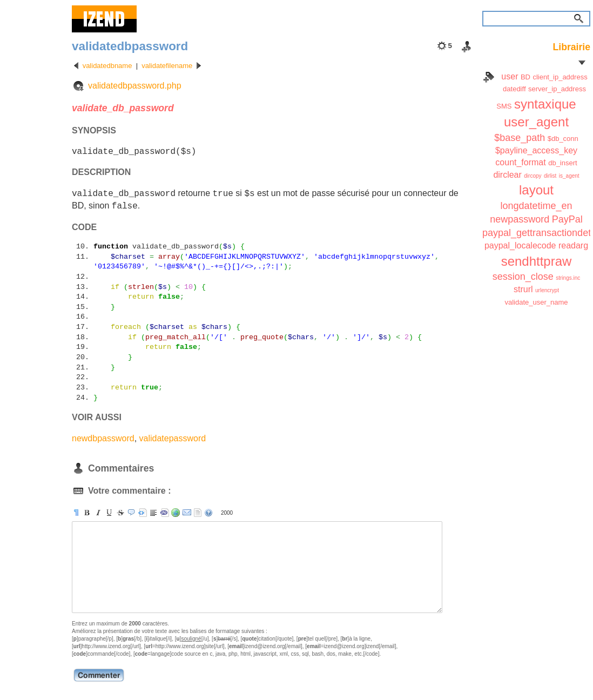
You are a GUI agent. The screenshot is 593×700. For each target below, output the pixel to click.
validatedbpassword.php (135, 86)
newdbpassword (103, 438)
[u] (109, 513)
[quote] (131, 513)
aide (208, 513)
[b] (87, 513)
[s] (120, 513)
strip (198, 513)
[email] (187, 513)
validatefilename (167, 66)
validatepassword (173, 438)
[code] (165, 513)
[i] (98, 513)
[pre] (143, 513)
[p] (76, 513)
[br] (153, 513)
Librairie (572, 47)
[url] (176, 513)
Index (489, 77)
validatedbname (107, 66)
